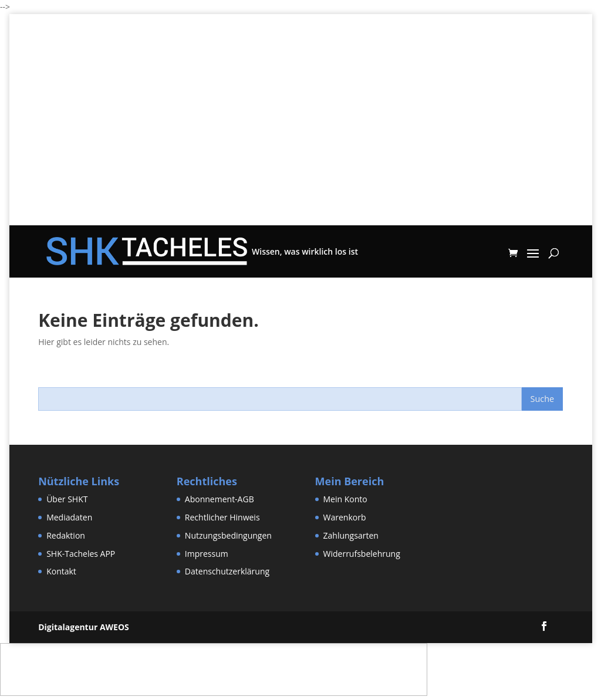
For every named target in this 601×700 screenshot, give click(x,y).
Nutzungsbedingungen (228, 535)
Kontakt (61, 571)
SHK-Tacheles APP (81, 554)
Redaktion (66, 535)
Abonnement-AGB (220, 499)
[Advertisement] (301, 143)
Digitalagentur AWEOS (84, 627)
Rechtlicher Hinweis (222, 517)
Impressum (207, 554)
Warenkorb (345, 517)
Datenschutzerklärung (227, 571)
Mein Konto (345, 499)
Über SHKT (67, 499)
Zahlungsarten (351, 535)
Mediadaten (69, 517)
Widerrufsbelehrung (362, 554)
